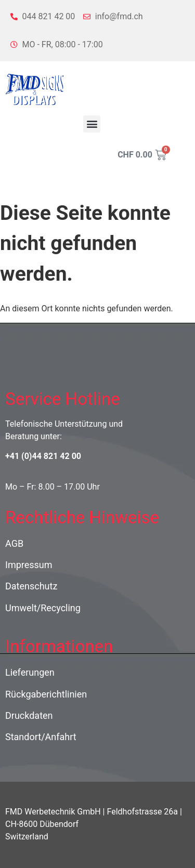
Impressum (29, 565)
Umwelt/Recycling (43, 608)
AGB (14, 543)
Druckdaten (29, 715)
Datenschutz (31, 586)
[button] (92, 124)
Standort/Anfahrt (41, 737)
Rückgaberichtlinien (46, 694)
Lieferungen (30, 672)
